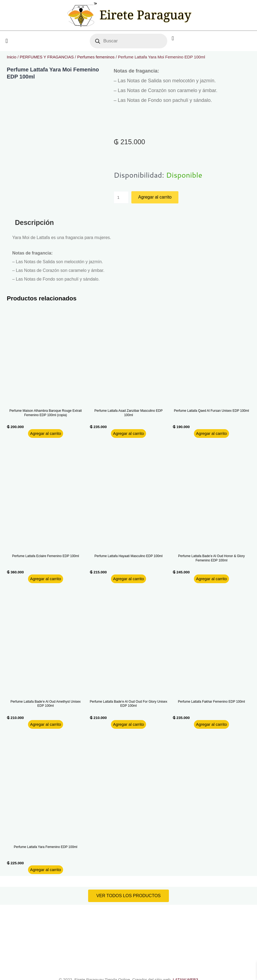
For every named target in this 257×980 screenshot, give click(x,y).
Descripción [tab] (34, 222)
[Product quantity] (121, 197)
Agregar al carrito (155, 197)
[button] (7, 41)
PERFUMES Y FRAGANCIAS (47, 57)
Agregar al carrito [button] (46, 433)
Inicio (12, 57)
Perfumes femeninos (96, 57)
